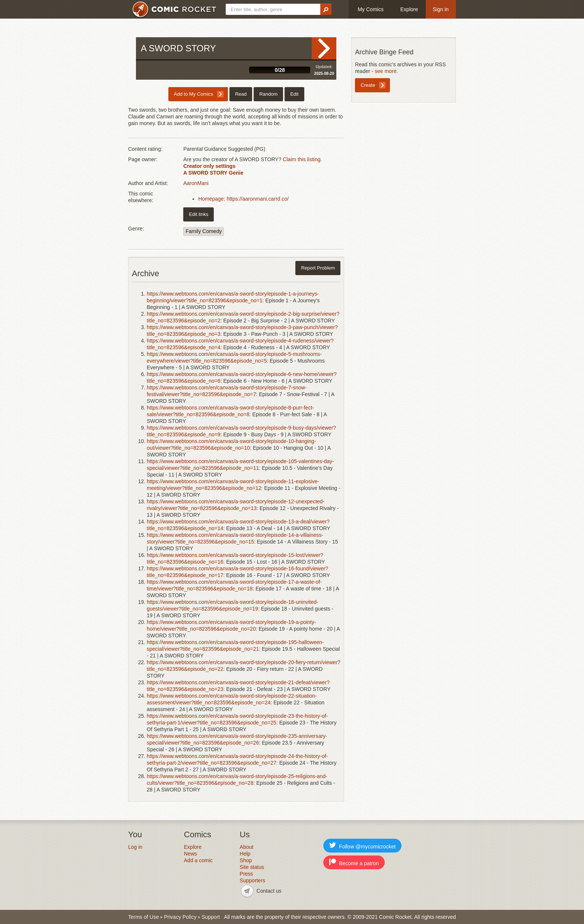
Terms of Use (143, 917)
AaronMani (196, 183)
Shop (246, 860)
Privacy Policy (180, 917)
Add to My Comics (193, 94)
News (191, 854)
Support (211, 917)
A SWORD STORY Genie (213, 173)
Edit (294, 94)
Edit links (199, 214)
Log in (135, 847)
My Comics (370, 9)
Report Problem (318, 268)
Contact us (269, 891)
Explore (409, 9)
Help (245, 854)
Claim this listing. (302, 159)
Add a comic (198, 860)
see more (385, 71)
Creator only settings (209, 166)
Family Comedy (204, 231)
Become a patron (354, 862)
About (247, 847)
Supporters (253, 880)
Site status (252, 867)
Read (324, 48)
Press (247, 874)
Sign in (441, 9)
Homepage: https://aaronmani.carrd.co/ (243, 199)
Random (268, 94)
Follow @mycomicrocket (362, 846)
